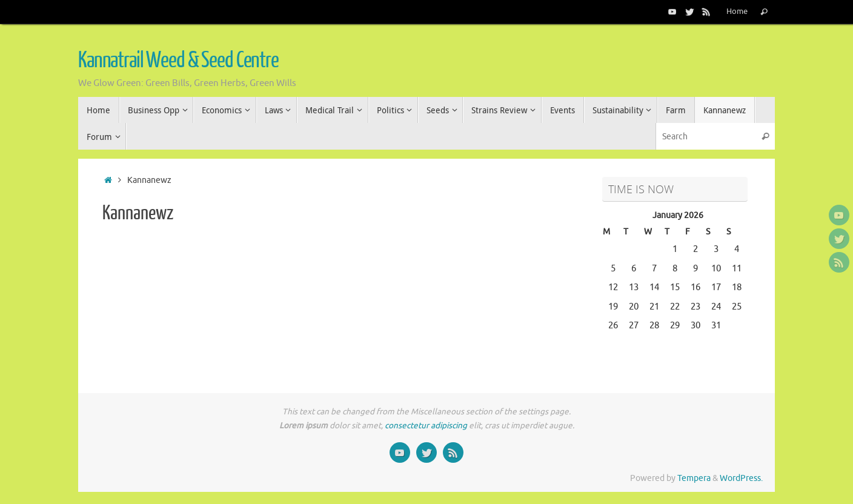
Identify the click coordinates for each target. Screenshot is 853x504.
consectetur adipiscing (426, 426)
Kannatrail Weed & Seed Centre (178, 61)
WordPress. (741, 478)
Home (737, 12)
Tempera (694, 478)
